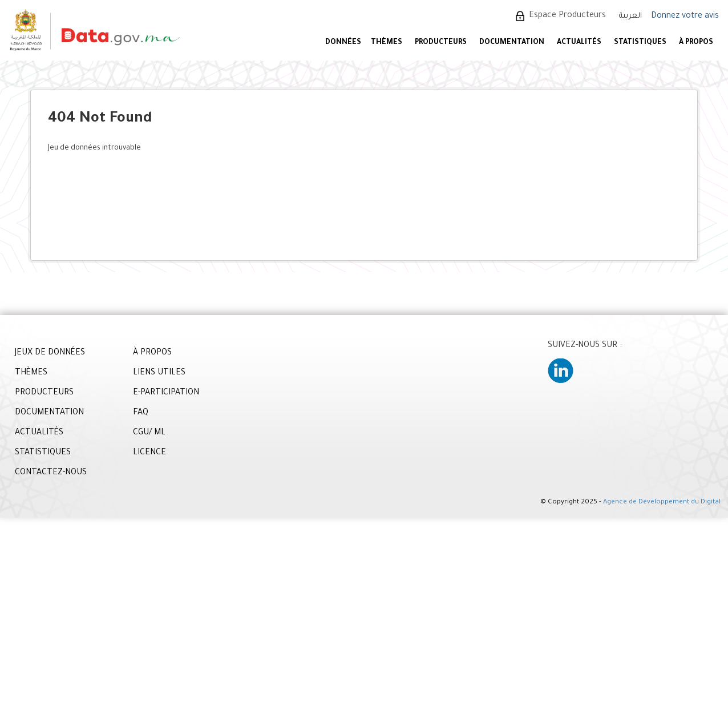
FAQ (141, 413)
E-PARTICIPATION (166, 393)
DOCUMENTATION (512, 43)
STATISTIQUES (640, 43)
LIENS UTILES (159, 373)
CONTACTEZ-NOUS (51, 473)
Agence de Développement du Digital (662, 503)
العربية (630, 16)
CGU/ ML (149, 433)
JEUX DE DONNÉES (50, 353)
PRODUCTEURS (441, 43)
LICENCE (149, 453)
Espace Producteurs (567, 16)
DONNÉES (343, 43)
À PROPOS (696, 43)
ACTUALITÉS (579, 43)
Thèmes (387, 43)
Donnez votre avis (685, 17)
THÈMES (31, 373)
